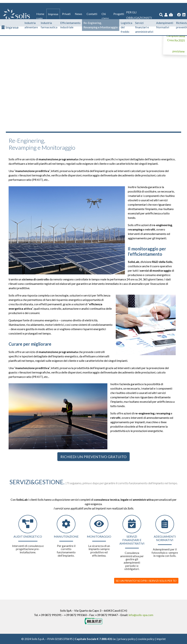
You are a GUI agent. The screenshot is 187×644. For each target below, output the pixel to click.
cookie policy (146, 639)
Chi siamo (105, 16)
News (79, 14)
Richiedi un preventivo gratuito (93, 457)
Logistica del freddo (126, 27)
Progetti (119, 14)
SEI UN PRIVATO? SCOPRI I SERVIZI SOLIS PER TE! (146, 581)
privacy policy (127, 639)
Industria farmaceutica (49, 25)
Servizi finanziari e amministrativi (144, 27)
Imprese (53, 14)
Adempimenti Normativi (165, 25)
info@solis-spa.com (141, 615)
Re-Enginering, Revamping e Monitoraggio (101, 25)
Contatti (92, 14)
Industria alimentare (31, 25)
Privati (66, 14)
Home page (40, 16)
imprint (161, 639)
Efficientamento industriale (70, 25)
